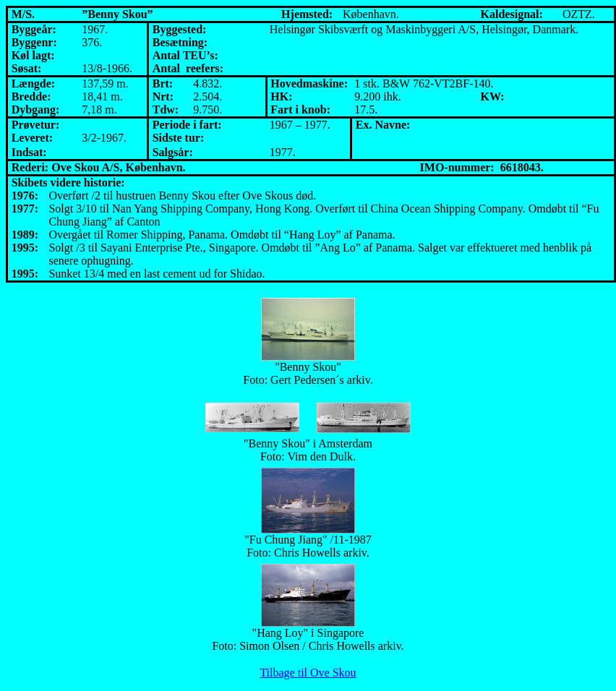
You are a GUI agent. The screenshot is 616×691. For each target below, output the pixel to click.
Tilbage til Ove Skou (308, 673)
